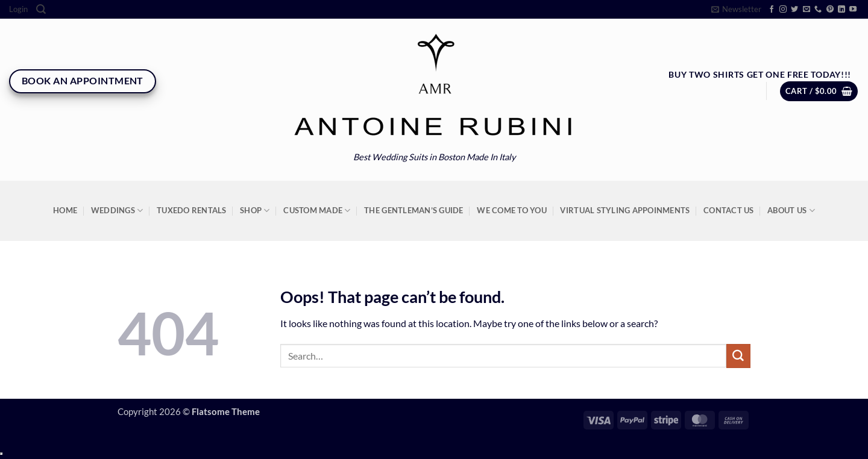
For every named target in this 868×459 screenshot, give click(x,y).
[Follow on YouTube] (853, 10)
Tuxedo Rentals (192, 210)
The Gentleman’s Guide (414, 210)
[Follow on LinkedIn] (841, 10)
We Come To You (512, 210)
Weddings (117, 211)
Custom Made (317, 211)
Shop (255, 211)
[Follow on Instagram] (783, 10)
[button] (18, 9)
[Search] (41, 9)
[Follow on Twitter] (794, 10)
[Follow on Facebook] (772, 10)
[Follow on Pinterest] (830, 10)
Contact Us (729, 210)
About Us (791, 211)
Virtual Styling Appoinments (625, 210)
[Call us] (818, 10)
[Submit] (738, 356)
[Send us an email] (807, 10)
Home (65, 210)
